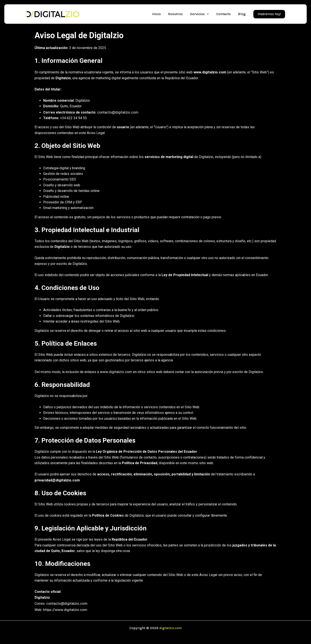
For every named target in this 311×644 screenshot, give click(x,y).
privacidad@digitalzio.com (56, 479)
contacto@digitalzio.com (116, 112)
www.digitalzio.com (209, 72)
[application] (207, 14)
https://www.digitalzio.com (63, 607)
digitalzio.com (171, 625)
